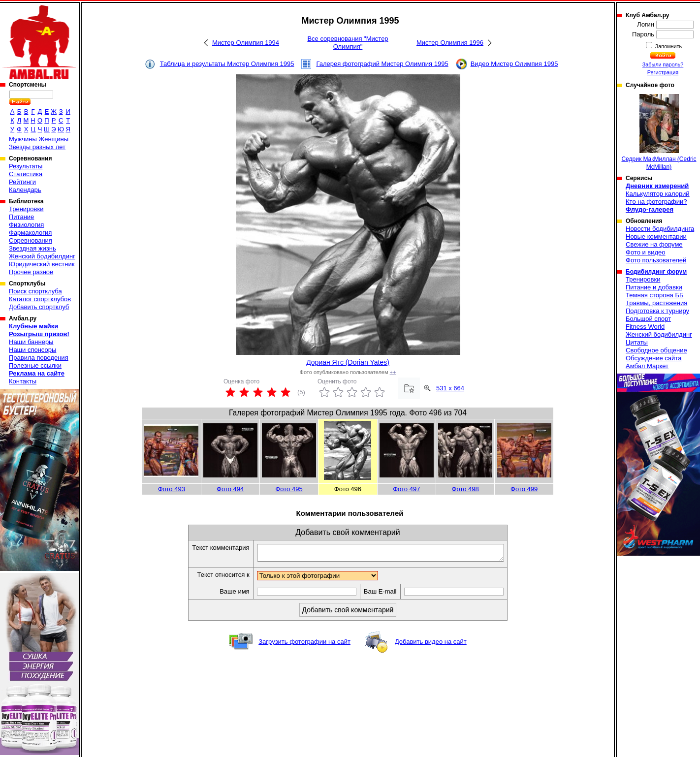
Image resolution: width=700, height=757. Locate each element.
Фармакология (30, 233)
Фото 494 (230, 489)
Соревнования (31, 240)
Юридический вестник (42, 264)
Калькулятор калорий (658, 194)
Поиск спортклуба (35, 291)
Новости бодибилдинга (660, 229)
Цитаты (637, 342)
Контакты (23, 381)
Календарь (25, 190)
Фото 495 (289, 489)
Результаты (26, 166)
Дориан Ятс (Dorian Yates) (348, 362)
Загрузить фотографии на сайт (304, 645)
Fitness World (645, 327)
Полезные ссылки (35, 365)
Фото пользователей (656, 260)
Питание (21, 217)
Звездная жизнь (32, 248)
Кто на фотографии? (656, 202)
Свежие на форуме (654, 244)
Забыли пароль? (663, 64)
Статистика (26, 174)
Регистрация (663, 72)
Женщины (53, 139)
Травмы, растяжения (656, 303)
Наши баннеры (31, 342)
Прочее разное (31, 272)
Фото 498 (465, 489)
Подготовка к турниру (657, 311)
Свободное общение (656, 350)
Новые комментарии (656, 237)
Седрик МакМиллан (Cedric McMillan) (659, 132)
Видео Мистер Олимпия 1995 (514, 64)
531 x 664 (450, 388)
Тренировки (26, 209)
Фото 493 (172, 489)
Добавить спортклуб (39, 307)
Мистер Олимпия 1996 (450, 43)
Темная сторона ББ (655, 295)
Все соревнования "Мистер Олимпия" (348, 43)
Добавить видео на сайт (431, 645)
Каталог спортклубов (40, 299)
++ (393, 372)
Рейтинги (22, 182)
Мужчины (23, 139)
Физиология (26, 225)
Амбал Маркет (647, 366)
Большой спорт (648, 319)
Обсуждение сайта (653, 358)
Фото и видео (646, 252)
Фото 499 (524, 489)
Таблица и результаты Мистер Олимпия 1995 (227, 64)
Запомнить (668, 46)
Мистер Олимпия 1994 (246, 43)
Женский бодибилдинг (42, 256)
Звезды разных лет (37, 147)
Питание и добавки (654, 287)
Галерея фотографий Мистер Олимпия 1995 (382, 64)
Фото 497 (406, 489)
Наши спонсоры (32, 350)
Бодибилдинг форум (656, 272)
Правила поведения (39, 358)
